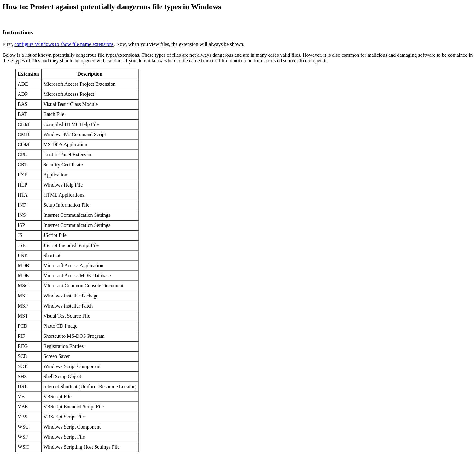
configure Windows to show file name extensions (64, 44)
